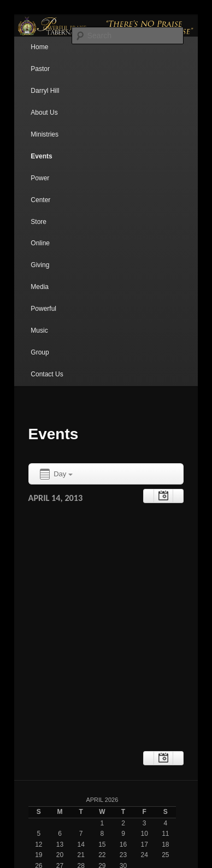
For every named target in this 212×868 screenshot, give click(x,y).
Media (40, 287)
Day (55, 474)
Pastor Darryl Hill (45, 80)
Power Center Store (40, 200)
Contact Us (47, 374)
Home (39, 47)
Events (41, 156)
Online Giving (40, 254)
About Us (44, 113)
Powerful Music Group (43, 330)
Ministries (45, 134)
